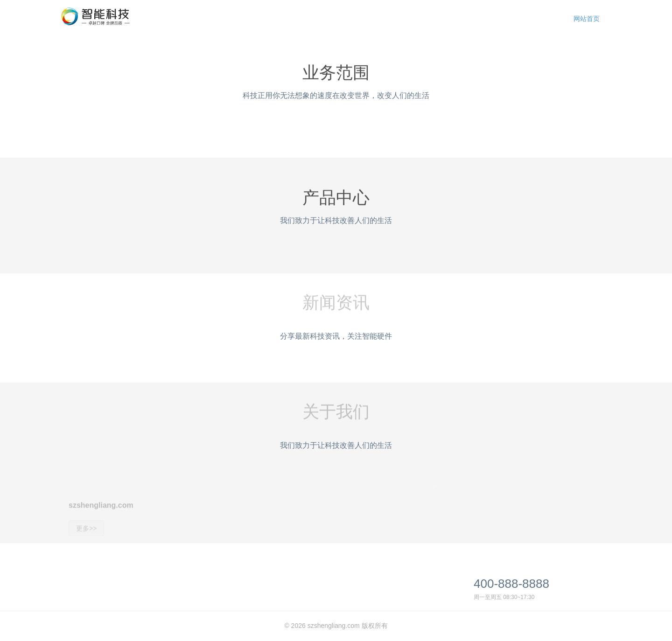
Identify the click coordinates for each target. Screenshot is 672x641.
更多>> (86, 536)
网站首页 (587, 19)
